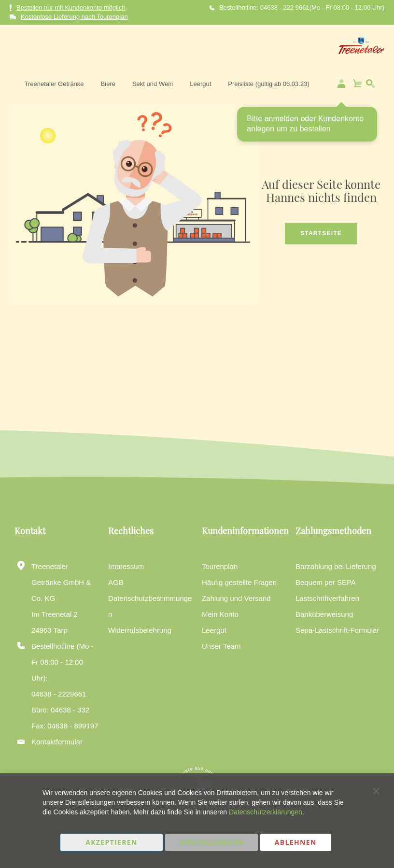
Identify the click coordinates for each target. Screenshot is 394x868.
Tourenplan (220, 566)
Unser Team (221, 646)
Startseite (321, 223)
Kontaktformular (57, 742)
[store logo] (42, 48)
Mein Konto (220, 614)
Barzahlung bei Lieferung (336, 566)
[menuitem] (117, 48)
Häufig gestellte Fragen (239, 582)
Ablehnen (296, 842)
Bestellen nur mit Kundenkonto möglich (67, 8)
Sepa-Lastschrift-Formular (337, 630)
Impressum (126, 566)
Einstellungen (211, 842)
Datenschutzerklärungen (266, 812)
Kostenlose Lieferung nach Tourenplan (74, 17)
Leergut (214, 630)
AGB (116, 582)
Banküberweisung (324, 614)
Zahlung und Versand (236, 598)
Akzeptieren (112, 842)
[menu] (229, 48)
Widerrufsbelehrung (140, 630)
